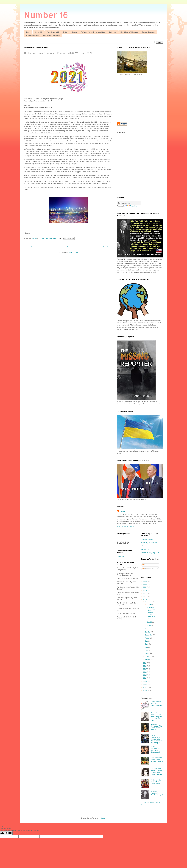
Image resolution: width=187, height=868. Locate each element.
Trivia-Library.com (147, 539)
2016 (145, 672)
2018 (145, 666)
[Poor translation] (9, 833)
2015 (145, 675)
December (149, 602)
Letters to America (33, 36)
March (147, 653)
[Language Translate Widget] (129, 203)
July (147, 641)
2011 (145, 687)
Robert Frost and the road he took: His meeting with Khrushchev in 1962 (156, 717)
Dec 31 (150, 605)
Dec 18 (150, 625)
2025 (145, 584)
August (148, 638)
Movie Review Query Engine (151, 553)
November (149, 629)
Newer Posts (30, 247)
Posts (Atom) (73, 252)
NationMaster (145, 549)
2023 (145, 590)
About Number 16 (53, 32)
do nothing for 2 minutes (149, 543)
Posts (145, 565)
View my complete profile (126, 526)
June (147, 644)
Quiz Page (113, 32)
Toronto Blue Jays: (149, 32)
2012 (145, 684)
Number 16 (46, 15)
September (149, 635)
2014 (145, 678)
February (148, 656)
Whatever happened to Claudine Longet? (157, 793)
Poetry (75, 32)
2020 (145, 599)
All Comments (148, 569)
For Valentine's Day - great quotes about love (157, 704)
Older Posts (107, 247)
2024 (145, 587)
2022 (145, 593)
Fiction (66, 32)
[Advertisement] (137, 99)
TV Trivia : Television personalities (93, 32)
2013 (145, 681)
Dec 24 (150, 622)
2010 (145, 690)
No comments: (52, 238)
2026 (145, 581)
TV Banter (120, 556)
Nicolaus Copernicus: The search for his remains (156, 727)
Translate (131, 206)
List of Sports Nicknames (129, 32)
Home (28, 32)
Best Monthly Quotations (52, 36)
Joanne (122, 511)
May (147, 647)
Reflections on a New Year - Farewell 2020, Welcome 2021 (58, 53)
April (147, 650)
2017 (145, 669)
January (148, 659)
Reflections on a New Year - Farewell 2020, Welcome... (151, 613)
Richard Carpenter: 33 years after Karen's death (155, 749)
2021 (145, 596)
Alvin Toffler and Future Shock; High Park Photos (157, 759)
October (148, 632)
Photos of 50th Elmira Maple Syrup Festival (156, 782)
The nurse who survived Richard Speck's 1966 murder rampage (156, 772)
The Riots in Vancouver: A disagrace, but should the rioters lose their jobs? (157, 739)
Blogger (103, 818)
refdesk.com (145, 546)
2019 (145, 663)
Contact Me (39, 32)
